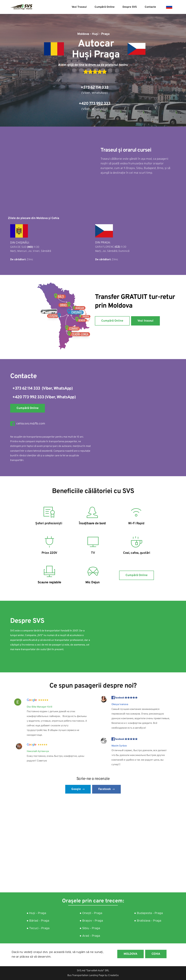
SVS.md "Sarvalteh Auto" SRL (93, 971)
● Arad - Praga (90, 936)
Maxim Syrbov (119, 746)
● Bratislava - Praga (148, 921)
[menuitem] (79, 7)
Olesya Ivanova (120, 704)
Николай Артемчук (38, 751)
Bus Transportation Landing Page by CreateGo (93, 975)
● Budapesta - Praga (149, 913)
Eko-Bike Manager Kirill (39, 707)
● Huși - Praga (36, 913)
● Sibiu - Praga (90, 928)
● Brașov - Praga (91, 921)
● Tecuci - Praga (38, 928)
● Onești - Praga (91, 913)
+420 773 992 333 (95, 104)
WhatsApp (99, 93)
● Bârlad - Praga (38, 921)
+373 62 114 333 (95, 88)
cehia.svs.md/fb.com (31, 424)
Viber (86, 93)
